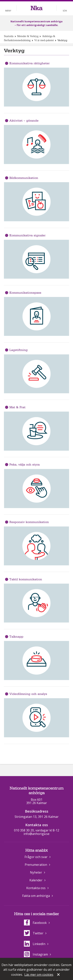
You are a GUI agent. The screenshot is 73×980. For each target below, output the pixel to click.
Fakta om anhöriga (36, 896)
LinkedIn (35, 944)
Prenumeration (36, 865)
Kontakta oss (36, 888)
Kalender (36, 880)
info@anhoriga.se (36, 834)
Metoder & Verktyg (28, 36)
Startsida (9, 36)
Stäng (59, 975)
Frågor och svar (36, 857)
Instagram (36, 954)
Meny (8, 11)
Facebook (35, 923)
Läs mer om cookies (39, 975)
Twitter (34, 933)
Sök (65, 11)
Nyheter (36, 872)
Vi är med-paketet (44, 40)
